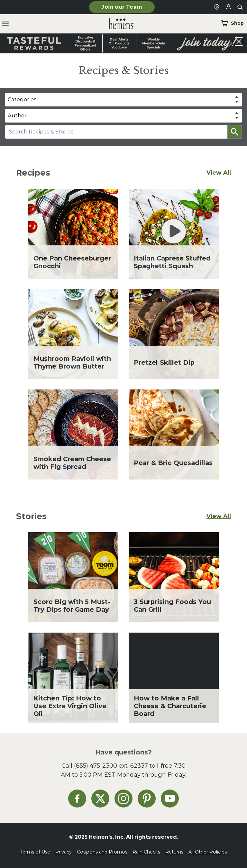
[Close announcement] (239, 41)
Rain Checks (146, 852)
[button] (235, 132)
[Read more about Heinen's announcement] (123, 43)
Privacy (64, 852)
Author (17, 115)
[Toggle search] (240, 7)
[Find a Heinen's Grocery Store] (217, 7)
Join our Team (122, 7)
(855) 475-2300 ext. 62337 (111, 766)
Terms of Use (35, 852)
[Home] (116, 24)
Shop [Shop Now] (232, 23)
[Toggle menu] (5, 24)
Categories (22, 99)
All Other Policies (208, 852)
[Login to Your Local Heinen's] (228, 7)
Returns (174, 852)
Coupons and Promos (102, 852)
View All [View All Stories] (219, 516)
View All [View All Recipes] (219, 173)
